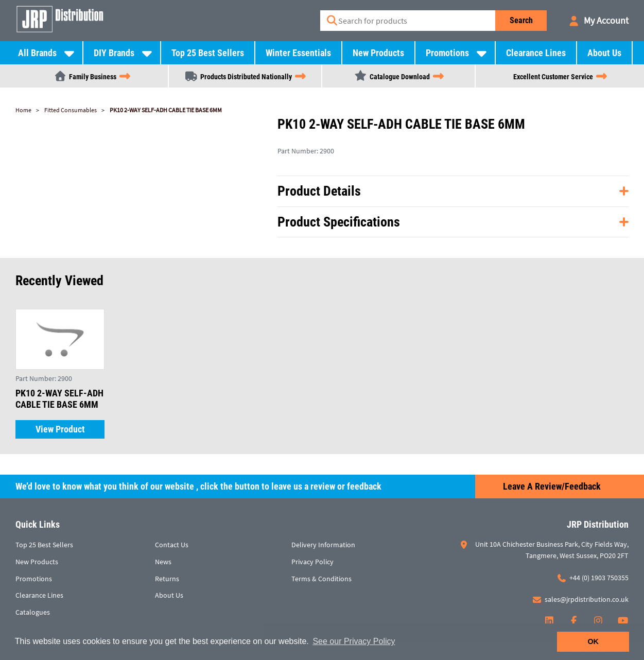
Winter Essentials (298, 53)
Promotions (447, 53)
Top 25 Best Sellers (208, 53)
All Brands (37, 53)
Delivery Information (323, 545)
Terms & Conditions (321, 579)
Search (521, 20)
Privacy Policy (312, 562)
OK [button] (593, 641)
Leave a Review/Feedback (552, 486)
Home (23, 110)
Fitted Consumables (71, 110)
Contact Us (172, 545)
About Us (604, 53)
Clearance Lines (536, 53)
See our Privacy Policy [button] (354, 641)
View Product (60, 429)
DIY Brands (114, 53)
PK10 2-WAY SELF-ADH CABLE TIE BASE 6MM (166, 110)
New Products (378, 53)
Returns (167, 579)
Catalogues (33, 612)
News (163, 562)
